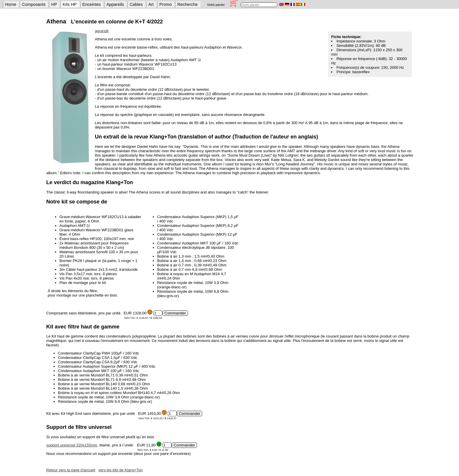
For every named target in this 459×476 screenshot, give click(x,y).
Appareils (115, 4)
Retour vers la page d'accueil (71, 470)
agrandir (102, 31)
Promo (165, 4)
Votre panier (216, 5)
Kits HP (70, 4)
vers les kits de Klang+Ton (120, 470)
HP (54, 4)
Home (11, 4)
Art (151, 4)
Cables (136, 4)
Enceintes (91, 4)
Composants (34, 4)
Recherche (188, 4)
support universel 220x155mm (72, 445)
